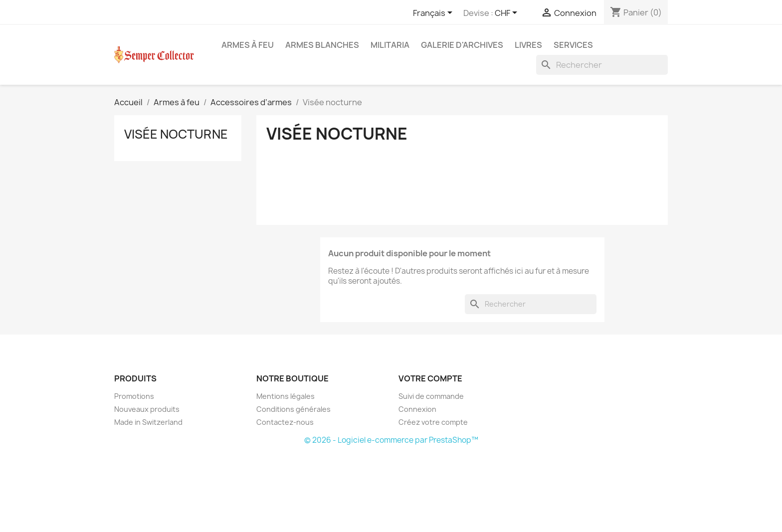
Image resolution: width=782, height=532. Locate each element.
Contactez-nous (285, 422)
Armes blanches (322, 45)
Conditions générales (293, 409)
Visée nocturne (176, 134)
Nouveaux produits (147, 409)
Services (573, 45)
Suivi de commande (431, 396)
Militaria (390, 45)
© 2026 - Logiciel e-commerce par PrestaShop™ (391, 440)
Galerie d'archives (462, 45)
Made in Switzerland (148, 422)
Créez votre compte (433, 422)
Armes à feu (248, 45)
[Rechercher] (602, 65)
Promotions (134, 396)
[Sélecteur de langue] (434, 13)
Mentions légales (286, 396)
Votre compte (430, 378)
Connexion (417, 409)
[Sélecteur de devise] (508, 13)
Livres (528, 45)
